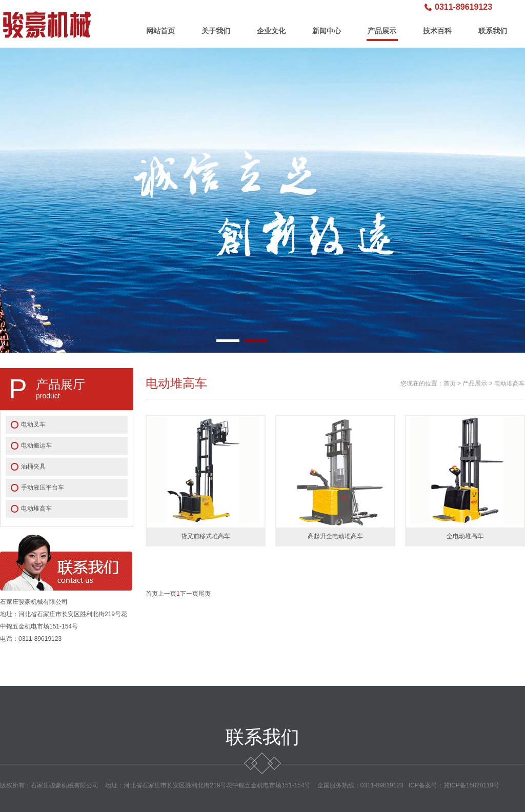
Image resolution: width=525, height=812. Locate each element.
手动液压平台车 (43, 488)
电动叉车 (33, 424)
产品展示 (382, 31)
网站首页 (160, 31)
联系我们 (493, 31)
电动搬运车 (36, 445)
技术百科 (437, 31)
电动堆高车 (36, 509)
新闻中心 (327, 31)
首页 (450, 383)
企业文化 (271, 31)
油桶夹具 (33, 466)
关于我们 (216, 31)
